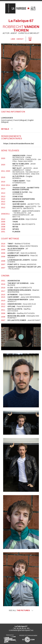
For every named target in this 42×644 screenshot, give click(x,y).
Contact (20, 39)
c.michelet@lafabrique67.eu (21, 630)
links (13, 39)
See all (21, 610)
